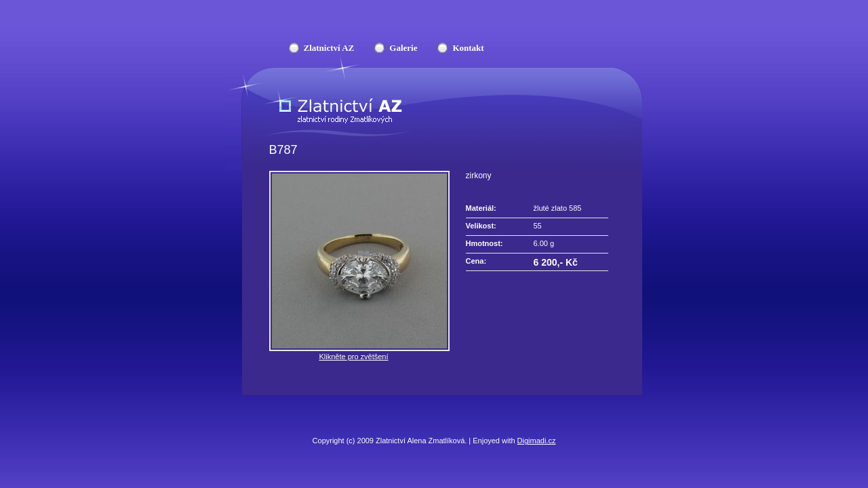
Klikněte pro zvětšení (353, 357)
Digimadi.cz (537, 441)
